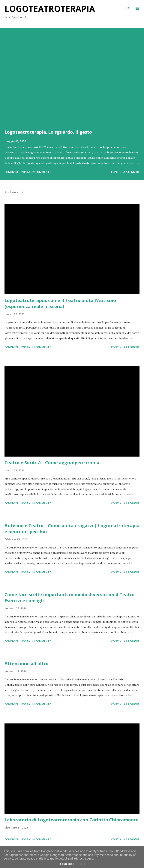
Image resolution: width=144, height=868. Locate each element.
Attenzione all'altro (27, 663)
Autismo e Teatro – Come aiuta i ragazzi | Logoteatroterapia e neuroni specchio (72, 528)
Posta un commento (36, 172)
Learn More (67, 864)
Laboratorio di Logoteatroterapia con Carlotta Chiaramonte (72, 820)
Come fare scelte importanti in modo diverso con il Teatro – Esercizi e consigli (71, 597)
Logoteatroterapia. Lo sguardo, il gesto (48, 132)
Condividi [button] (11, 172)
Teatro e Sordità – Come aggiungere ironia (52, 462)
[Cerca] (128, 7)
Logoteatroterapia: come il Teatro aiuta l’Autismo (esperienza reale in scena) (60, 303)
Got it (83, 864)
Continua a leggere (125, 172)
